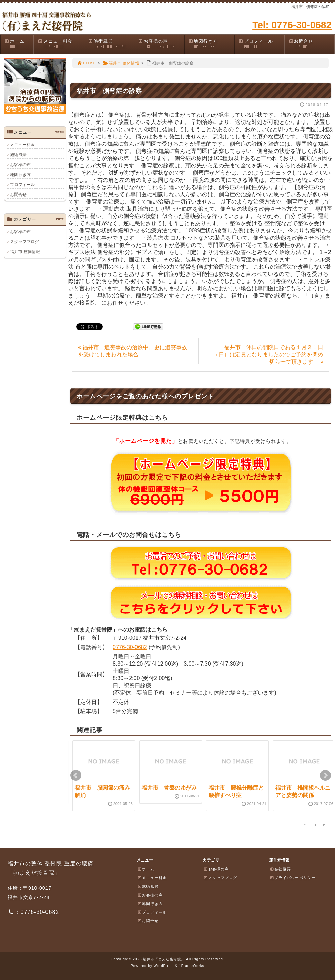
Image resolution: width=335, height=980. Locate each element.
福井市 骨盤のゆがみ (169, 788)
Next (325, 775)
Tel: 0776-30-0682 (292, 25)
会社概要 (280, 869)
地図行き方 (211, 44)
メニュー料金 (61, 44)
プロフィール (261, 44)
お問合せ (312, 44)
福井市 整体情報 (121, 63)
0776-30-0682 (130, 647)
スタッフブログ (24, 242)
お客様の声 (161, 44)
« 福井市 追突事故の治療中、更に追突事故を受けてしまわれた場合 (133, 351)
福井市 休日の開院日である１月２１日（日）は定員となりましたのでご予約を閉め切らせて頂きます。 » (268, 355)
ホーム (19, 44)
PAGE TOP (314, 825)
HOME (86, 63)
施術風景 (111, 44)
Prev (76, 775)
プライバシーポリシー (293, 878)
